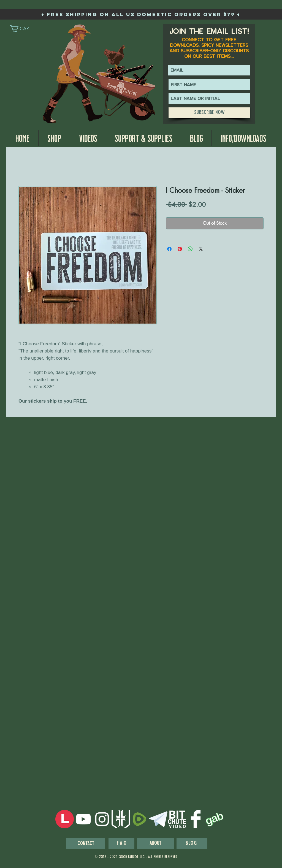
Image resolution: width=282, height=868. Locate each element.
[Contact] (86, 844)
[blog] (192, 844)
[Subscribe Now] (209, 113)
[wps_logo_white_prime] (121, 819)
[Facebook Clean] (196, 819)
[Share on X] (201, 249)
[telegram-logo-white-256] (158, 819)
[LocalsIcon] (65, 819)
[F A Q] (121, 843)
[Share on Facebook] (169, 249)
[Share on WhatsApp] (190, 249)
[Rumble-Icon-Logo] (139, 819)
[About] (155, 843)
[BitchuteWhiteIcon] (177, 819)
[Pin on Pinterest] (180, 249)
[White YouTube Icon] (83, 819)
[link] (25, 29)
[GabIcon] (214, 819)
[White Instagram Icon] (102, 819)
